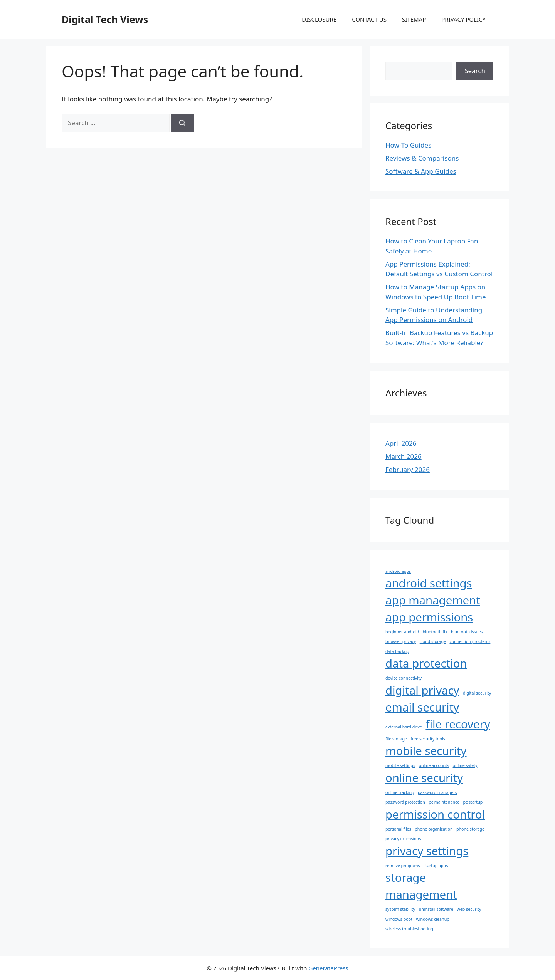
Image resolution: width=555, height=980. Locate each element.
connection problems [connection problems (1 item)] (470, 641)
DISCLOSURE (319, 19)
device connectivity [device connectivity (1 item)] (404, 678)
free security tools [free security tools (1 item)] (428, 739)
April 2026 (401, 443)
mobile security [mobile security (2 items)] (426, 751)
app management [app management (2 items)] (433, 600)
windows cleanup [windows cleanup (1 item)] (432, 919)
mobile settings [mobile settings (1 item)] (400, 765)
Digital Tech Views (105, 19)
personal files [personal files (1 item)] (398, 829)
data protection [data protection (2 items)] (426, 663)
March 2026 (404, 456)
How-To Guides (408, 145)
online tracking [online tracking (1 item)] (400, 792)
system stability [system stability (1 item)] (400, 909)
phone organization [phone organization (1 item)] (434, 829)
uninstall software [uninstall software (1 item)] (436, 909)
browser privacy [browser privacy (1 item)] (401, 641)
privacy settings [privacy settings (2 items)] (427, 851)
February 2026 (408, 469)
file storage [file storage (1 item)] (396, 739)
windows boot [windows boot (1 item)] (399, 919)
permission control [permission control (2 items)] (435, 814)
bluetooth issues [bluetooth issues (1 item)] (467, 632)
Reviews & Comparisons (422, 158)
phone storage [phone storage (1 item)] (470, 829)
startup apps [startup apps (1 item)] (436, 866)
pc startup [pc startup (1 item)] (473, 802)
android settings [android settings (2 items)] (429, 583)
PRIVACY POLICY (463, 19)
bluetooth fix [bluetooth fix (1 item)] (435, 632)
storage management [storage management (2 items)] (421, 886)
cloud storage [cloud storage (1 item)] (433, 641)
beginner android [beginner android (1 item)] (402, 632)
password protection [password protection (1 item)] (405, 802)
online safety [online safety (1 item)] (465, 765)
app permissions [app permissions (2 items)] (429, 617)
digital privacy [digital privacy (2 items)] (422, 690)
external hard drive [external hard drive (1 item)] (404, 727)
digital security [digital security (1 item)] (477, 693)
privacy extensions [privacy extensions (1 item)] (403, 839)
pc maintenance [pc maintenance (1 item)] (444, 802)
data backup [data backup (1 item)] (397, 651)
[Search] (182, 123)
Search (475, 71)
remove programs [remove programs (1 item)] (403, 866)
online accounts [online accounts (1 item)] (434, 765)
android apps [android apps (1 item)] (398, 571)
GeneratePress (328, 968)
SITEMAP (414, 19)
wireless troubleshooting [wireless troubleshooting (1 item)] (409, 929)
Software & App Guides (421, 171)
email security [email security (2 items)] (422, 707)
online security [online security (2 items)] (424, 778)
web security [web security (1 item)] (469, 909)
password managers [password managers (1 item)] (437, 792)
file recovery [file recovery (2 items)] (458, 724)
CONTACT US (369, 19)
